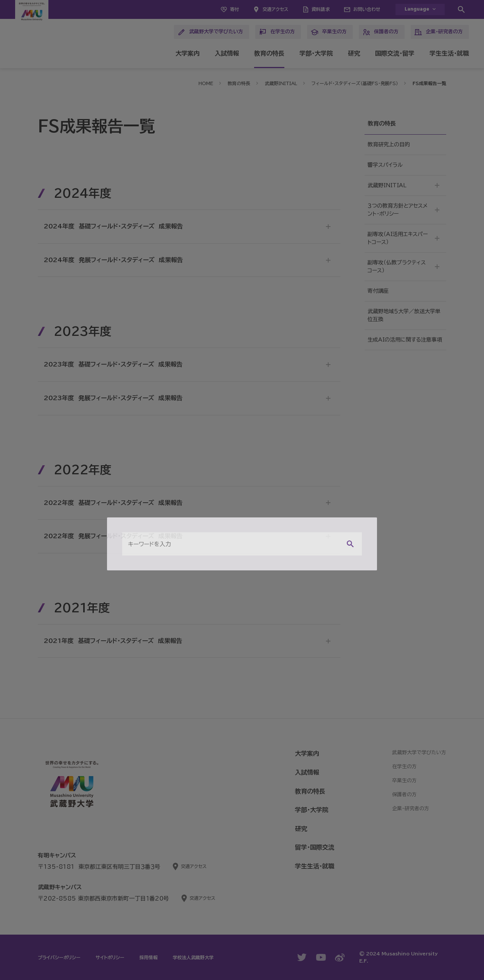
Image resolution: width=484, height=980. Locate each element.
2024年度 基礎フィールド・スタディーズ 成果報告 (113, 226)
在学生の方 (277, 32)
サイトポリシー (110, 957)
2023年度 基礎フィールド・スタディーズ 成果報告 (113, 364)
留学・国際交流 (315, 847)
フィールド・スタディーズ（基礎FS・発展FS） (355, 83)
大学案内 (188, 53)
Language (417, 9)
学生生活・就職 (449, 53)
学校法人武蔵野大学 (193, 957)
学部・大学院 (316, 53)
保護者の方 (381, 32)
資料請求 (321, 9)
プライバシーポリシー (59, 957)
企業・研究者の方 (439, 32)
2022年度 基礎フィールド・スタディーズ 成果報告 (113, 503)
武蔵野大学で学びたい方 (210, 32)
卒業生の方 (329, 32)
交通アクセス (275, 9)
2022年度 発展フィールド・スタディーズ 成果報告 (113, 536)
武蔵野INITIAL (281, 83)
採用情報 (149, 957)
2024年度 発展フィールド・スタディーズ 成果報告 (113, 260)
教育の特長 (269, 53)
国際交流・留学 (395, 53)
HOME (206, 83)
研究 (354, 53)
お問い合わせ (367, 9)
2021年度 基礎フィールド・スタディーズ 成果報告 (113, 641)
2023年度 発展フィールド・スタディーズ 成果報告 (113, 398)
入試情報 (227, 53)
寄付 (234, 9)
